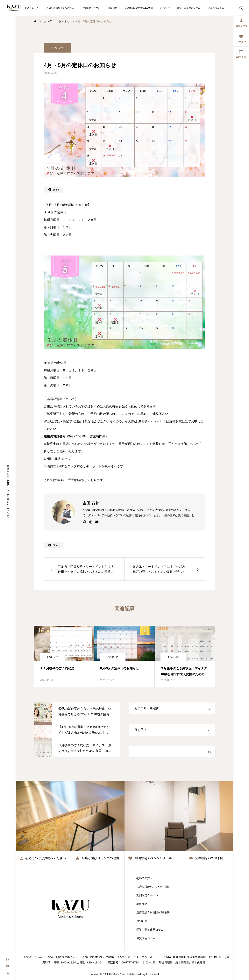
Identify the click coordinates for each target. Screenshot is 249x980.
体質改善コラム (216, 8)
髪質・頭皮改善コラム (189, 8)
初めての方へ (32, 8)
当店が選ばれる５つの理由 (60, 8)
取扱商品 (112, 8)
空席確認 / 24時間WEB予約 (139, 8)
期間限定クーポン (91, 8)
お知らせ (165, 8)
